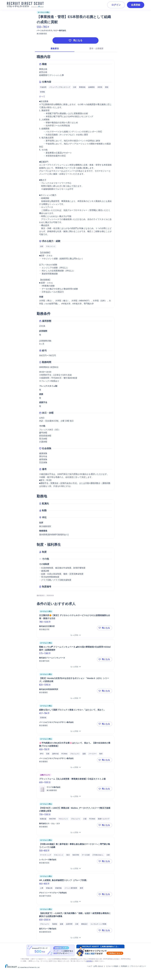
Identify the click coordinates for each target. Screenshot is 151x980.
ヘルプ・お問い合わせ (95, 966)
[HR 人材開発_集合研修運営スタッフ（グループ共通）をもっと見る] (75, 902)
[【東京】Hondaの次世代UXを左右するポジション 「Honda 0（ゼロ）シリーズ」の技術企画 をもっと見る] (75, 698)
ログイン (116, 5)
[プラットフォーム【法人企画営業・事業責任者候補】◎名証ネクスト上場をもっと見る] (75, 796)
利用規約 (124, 966)
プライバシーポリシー (138, 966)
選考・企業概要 (96, 49)
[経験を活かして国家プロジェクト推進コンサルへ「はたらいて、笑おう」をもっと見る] (75, 731)
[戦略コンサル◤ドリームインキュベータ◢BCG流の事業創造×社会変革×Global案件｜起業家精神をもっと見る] (75, 667)
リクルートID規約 (112, 966)
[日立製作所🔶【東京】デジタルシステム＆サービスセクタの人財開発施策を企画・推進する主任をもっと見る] (75, 635)
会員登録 (136, 5)
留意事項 (89, 961)
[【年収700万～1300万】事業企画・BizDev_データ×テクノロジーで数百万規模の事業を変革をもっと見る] (75, 832)
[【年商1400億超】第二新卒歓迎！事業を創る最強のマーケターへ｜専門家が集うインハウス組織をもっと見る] (75, 868)
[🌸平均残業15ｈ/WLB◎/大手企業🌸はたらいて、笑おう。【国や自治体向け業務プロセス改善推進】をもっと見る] (75, 767)
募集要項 (55, 49)
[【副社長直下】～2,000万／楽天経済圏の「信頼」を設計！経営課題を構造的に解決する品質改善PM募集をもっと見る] (75, 938)
